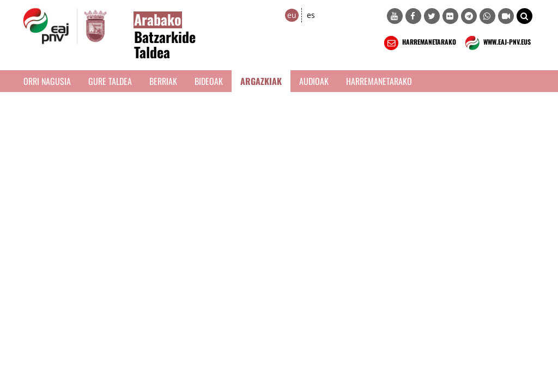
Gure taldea (110, 81)
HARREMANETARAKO (419, 43)
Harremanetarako (379, 81)
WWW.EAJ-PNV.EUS (497, 43)
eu (292, 15)
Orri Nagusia (47, 81)
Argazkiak (261, 81)
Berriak (163, 81)
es (311, 15)
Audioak (314, 81)
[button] (524, 16)
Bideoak (209, 81)
